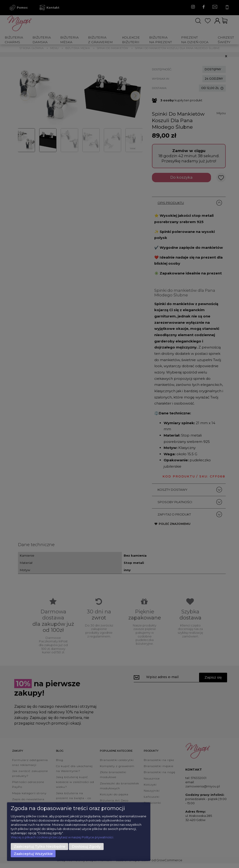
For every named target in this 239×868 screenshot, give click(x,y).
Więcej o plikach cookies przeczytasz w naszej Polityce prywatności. (62, 837)
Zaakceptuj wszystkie (33, 854)
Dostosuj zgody (86, 847)
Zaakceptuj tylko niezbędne (40, 847)
